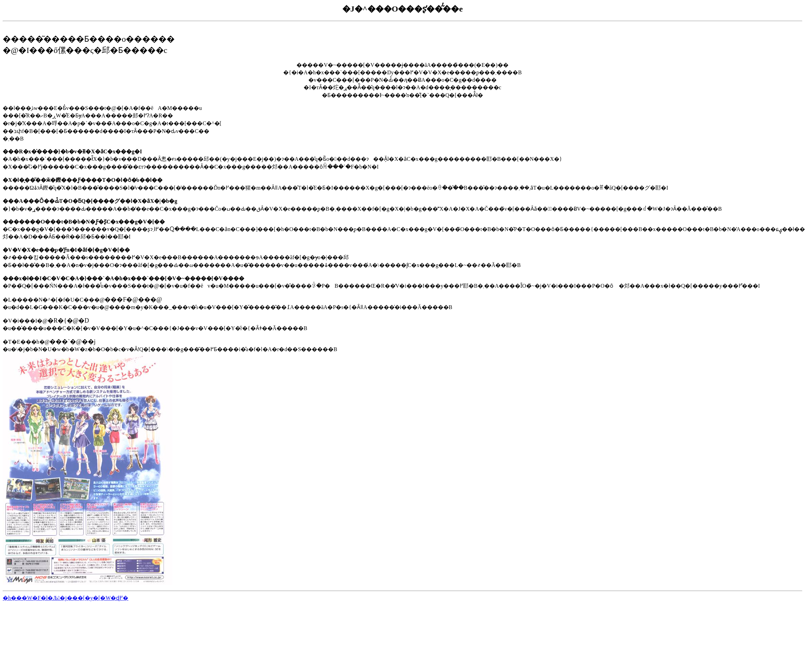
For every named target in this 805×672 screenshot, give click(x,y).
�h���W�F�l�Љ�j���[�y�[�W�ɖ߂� (65, 598)
